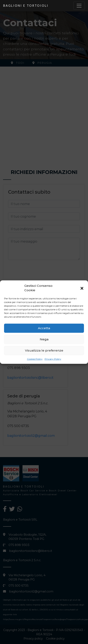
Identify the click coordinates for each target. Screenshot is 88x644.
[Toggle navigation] (79, 6)
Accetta (44, 328)
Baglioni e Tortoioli (26, 6)
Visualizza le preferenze (44, 350)
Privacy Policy (53, 359)
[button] (82, 288)
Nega (44, 339)
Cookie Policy (35, 359)
